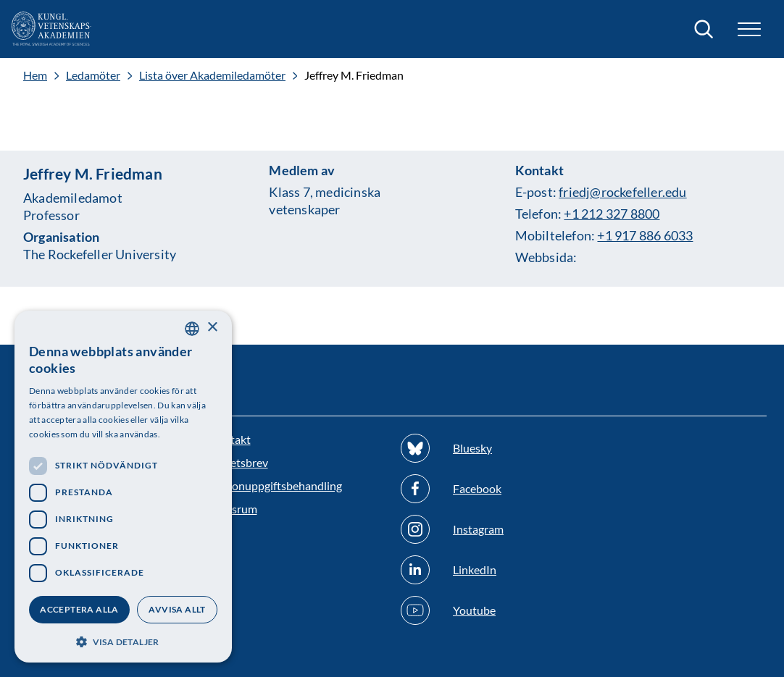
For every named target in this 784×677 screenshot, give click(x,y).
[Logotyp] (51, 29)
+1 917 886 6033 (645, 235)
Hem (35, 75)
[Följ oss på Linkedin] (488, 570)
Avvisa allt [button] (177, 609)
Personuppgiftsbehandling (276, 485)
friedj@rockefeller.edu (622, 192)
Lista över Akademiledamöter (212, 75)
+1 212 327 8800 (612, 214)
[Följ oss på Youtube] (488, 610)
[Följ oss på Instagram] (488, 529)
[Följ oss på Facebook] (488, 489)
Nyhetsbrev (239, 462)
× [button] (212, 328)
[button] (749, 29)
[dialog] (123, 487)
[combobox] (192, 329)
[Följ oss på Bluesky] (488, 448)
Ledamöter (93, 75)
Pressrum (233, 509)
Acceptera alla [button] (79, 609)
